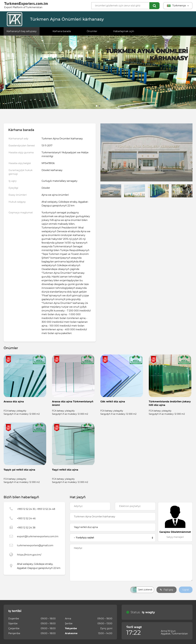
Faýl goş (167, 590)
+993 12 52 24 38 (26, 528)
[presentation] (92, 590)
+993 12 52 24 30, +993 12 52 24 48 (36, 509)
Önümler (92, 31)
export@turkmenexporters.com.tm (38, 536)
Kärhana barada (62, 31)
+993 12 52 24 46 (26, 518)
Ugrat (186, 590)
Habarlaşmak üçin (124, 31)
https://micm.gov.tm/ (29, 555)
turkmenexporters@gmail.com (35, 545)
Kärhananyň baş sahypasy (22, 31)
